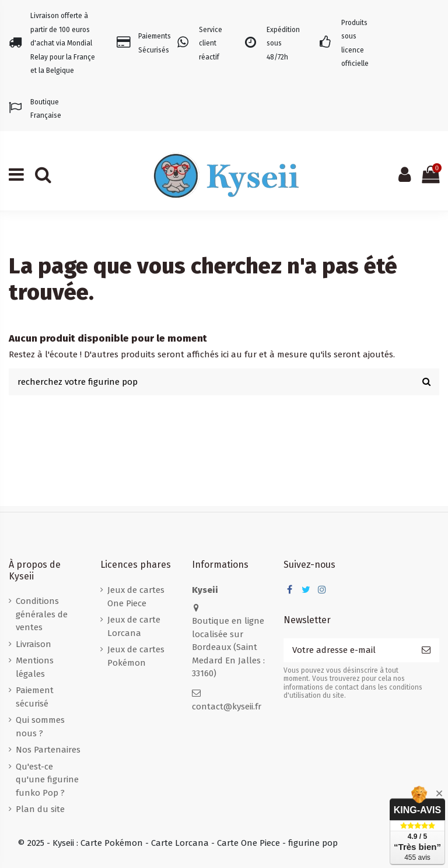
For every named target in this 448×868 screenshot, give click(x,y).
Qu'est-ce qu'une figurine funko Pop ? (47, 780)
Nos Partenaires (48, 750)
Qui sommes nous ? (40, 727)
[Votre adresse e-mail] (348, 650)
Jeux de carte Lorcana (134, 626)
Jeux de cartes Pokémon (136, 656)
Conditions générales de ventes (42, 614)
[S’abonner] (426, 650)
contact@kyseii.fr (227, 707)
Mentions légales (35, 667)
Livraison (34, 644)
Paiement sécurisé (35, 697)
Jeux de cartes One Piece (136, 597)
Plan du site (40, 809)
